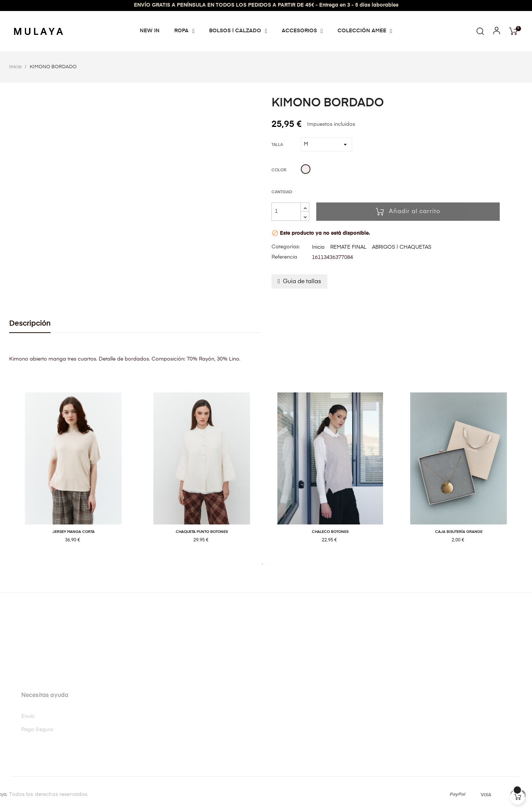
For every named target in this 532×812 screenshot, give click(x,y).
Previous (4, 475)
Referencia (284, 257)
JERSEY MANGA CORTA (74, 532)
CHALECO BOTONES (330, 532)
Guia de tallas (302, 282)
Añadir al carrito (408, 212)
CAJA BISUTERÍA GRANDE (459, 532)
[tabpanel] (73, 476)
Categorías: (286, 247)
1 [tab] (262, 564)
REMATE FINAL (348, 247)
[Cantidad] (286, 212)
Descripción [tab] (30, 324)
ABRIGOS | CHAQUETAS (402, 247)
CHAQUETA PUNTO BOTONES (202, 532)
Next (528, 475)
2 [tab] (270, 564)
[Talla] (327, 145)
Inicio (318, 247)
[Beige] (306, 170)
